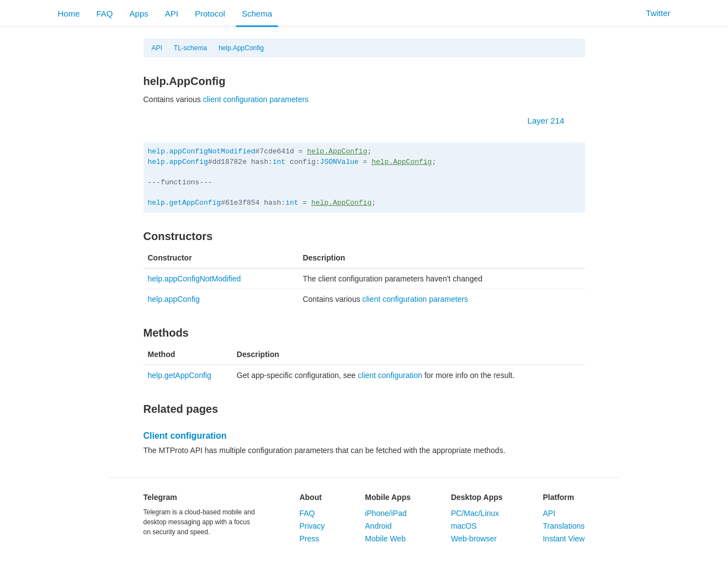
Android (378, 526)
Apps (139, 14)
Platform (558, 497)
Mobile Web (385, 539)
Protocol (210, 14)
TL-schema (190, 48)
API (172, 14)
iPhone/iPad (386, 513)
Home (69, 14)
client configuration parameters (256, 99)
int (279, 162)
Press (309, 539)
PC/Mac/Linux (475, 513)
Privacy (312, 526)
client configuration (390, 375)
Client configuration (185, 436)
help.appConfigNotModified (202, 151)
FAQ (105, 14)
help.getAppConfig (185, 203)
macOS (464, 526)
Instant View (564, 539)
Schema (257, 14)
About (310, 497)
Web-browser (474, 539)
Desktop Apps (477, 497)
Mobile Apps (388, 497)
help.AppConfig (241, 48)
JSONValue (339, 162)
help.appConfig (178, 162)
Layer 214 (552, 121)
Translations (564, 526)
